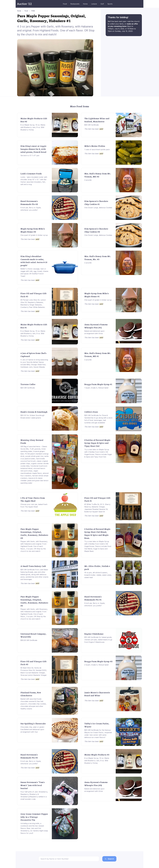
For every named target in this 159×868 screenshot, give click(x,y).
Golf (102, 4)
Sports (110, 4)
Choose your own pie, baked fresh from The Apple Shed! (34, 506)
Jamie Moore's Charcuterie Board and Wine (97, 694)
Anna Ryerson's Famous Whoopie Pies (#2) (96, 784)
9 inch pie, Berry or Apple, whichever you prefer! (31, 209)
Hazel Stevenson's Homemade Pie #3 (29, 756)
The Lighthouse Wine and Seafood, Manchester (97, 120)
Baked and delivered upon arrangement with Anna (94, 332)
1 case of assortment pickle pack (97, 149)
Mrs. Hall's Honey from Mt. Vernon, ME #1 (98, 355)
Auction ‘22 (24, 4)
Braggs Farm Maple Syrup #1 (98, 384)
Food (65, 4)
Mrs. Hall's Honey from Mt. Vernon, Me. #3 (98, 258)
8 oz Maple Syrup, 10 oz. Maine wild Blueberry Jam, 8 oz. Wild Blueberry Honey (33, 127)
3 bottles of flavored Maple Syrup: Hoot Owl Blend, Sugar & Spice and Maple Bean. (97, 533)
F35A (33, 11)
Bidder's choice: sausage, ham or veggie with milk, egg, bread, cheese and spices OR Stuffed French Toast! (34, 272)
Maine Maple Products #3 (97, 754)
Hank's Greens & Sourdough (34, 412)
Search (109, 859)
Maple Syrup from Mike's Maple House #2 (33, 230)
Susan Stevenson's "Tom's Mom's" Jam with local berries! (33, 785)
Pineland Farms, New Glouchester (31, 694)
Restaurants (75, 4)
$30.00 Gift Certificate (29, 640)
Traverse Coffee (28, 384)
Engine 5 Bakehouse (94, 634)
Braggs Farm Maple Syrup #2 (98, 661)
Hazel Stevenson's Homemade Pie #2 (29, 203)
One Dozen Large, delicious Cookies (98, 208)
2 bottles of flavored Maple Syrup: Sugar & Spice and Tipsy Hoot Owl (97, 443)
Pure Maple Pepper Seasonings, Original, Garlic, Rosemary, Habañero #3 (34, 601)
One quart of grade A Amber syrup (34, 235)
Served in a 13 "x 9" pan (30, 155)
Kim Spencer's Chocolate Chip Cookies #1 (96, 203)
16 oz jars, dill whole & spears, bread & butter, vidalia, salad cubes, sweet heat (98, 575)
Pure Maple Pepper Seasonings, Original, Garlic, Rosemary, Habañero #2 (34, 533)
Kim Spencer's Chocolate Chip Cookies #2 (96, 230)
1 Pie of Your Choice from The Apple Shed (33, 499)
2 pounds (88, 180)
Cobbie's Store (91, 412)
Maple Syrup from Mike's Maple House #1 (97, 295)
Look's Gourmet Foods (31, 173)
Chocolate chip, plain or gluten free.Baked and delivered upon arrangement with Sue (32, 729)
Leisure (94, 4)
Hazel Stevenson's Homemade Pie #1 (93, 598)
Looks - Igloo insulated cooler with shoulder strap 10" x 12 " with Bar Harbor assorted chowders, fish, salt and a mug (34, 181)
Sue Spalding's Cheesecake (33, 723)
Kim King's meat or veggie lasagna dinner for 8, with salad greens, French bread (33, 149)
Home (85, 4)
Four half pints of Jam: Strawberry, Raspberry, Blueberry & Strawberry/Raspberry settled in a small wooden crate (34, 795)
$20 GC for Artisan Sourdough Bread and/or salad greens (32, 417)
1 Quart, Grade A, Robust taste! (96, 388)
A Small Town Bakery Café (33, 566)
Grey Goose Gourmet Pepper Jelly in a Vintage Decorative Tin (34, 817)
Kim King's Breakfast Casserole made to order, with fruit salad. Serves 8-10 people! (34, 261)
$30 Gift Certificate (92, 125)
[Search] (69, 859)
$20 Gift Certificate (28, 388)
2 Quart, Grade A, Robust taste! (96, 665)
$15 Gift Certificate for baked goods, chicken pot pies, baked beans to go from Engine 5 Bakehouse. (98, 640)
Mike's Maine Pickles (95, 146)
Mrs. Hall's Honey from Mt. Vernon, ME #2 (98, 175)
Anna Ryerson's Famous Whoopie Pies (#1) (96, 326)
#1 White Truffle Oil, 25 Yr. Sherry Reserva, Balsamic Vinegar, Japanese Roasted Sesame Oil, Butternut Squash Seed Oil (97, 508)
